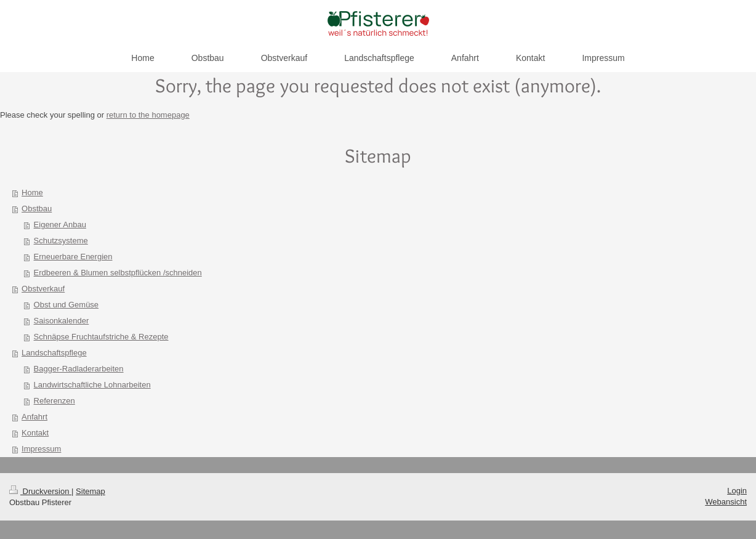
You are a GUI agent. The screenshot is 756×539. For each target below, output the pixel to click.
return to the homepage (148, 115)
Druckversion (40, 491)
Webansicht (726, 502)
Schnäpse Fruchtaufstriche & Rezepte (101, 337)
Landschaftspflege (54, 353)
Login (737, 491)
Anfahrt (34, 417)
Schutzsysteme (61, 241)
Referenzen (54, 401)
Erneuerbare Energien (73, 257)
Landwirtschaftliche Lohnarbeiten (92, 385)
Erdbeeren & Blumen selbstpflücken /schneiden (118, 273)
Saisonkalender (62, 321)
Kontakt (35, 433)
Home (32, 192)
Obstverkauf (43, 289)
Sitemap (90, 491)
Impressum (41, 449)
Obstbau (37, 209)
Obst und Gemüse (66, 305)
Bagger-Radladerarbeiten (79, 369)
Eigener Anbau (60, 225)
